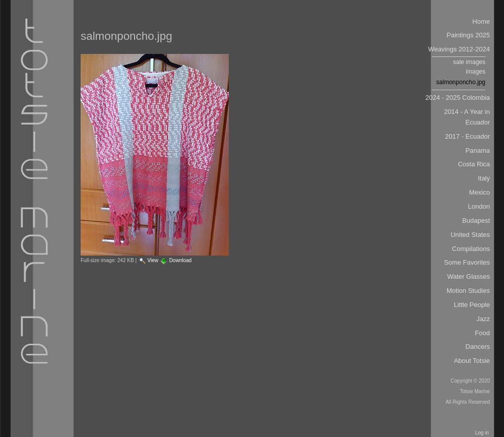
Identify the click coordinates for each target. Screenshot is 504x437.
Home (481, 21)
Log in (482, 433)
